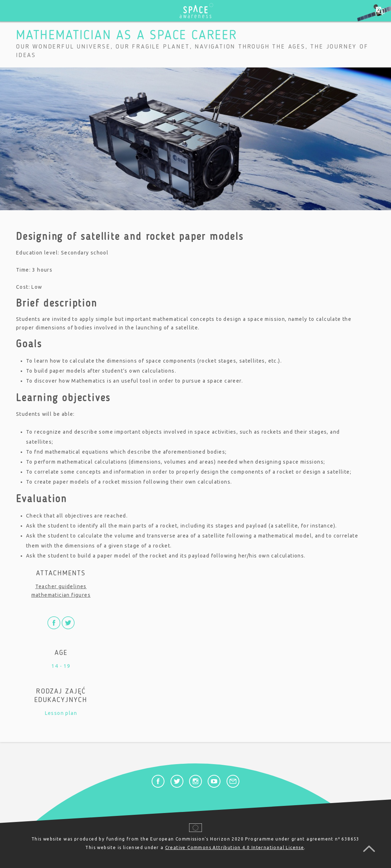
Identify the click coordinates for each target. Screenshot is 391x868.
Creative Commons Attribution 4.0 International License (235, 847)
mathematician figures (61, 595)
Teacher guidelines (61, 586)
